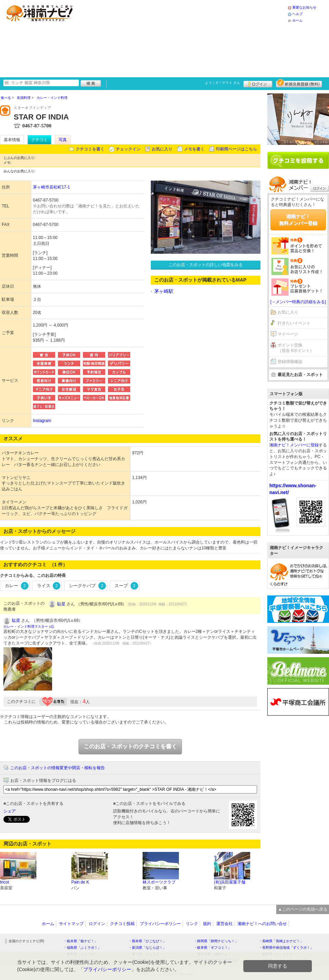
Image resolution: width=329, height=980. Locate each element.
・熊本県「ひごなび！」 (147, 941)
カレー (17, 586)
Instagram (42, 421)
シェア (10, 811)
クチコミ (39, 140)
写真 (63, 140)
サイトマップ (71, 924)
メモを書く (194, 149)
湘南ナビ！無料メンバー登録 (298, 220)
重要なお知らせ (304, 7)
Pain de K (80, 882)
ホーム (297, 20)
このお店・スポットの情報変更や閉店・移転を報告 (58, 768)
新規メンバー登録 (299, 83)
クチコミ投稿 (122, 924)
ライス (49, 586)
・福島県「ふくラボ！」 (82, 948)
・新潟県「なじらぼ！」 (147, 948)
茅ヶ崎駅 (164, 291)
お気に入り (162, 149)
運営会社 (224, 924)
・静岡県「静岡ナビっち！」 (216, 941)
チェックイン (128, 149)
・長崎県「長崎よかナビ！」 (281, 941)
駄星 (61, 604)
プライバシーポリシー (160, 924)
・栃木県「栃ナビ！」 (81, 941)
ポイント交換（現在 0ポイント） (296, 348)
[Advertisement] (144, 38)
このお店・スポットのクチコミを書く (130, 746)
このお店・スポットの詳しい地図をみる (206, 265)
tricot (4, 882)
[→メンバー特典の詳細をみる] (298, 302)
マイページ (288, 334)
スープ (126, 586)
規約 (207, 924)
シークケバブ (87, 586)
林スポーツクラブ (159, 882)
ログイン (258, 83)
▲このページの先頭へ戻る (303, 909)
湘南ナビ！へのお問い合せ (262, 924)
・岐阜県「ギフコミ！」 (212, 948)
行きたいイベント (294, 323)
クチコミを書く (90, 149)
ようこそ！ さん (223, 83)
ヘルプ (297, 14)
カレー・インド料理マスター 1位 (29, 626)
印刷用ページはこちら (236, 149)
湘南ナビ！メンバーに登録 (294, 445)
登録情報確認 (290, 362)
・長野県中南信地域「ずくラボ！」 (286, 948)
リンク (192, 924)
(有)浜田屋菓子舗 (230, 882)
